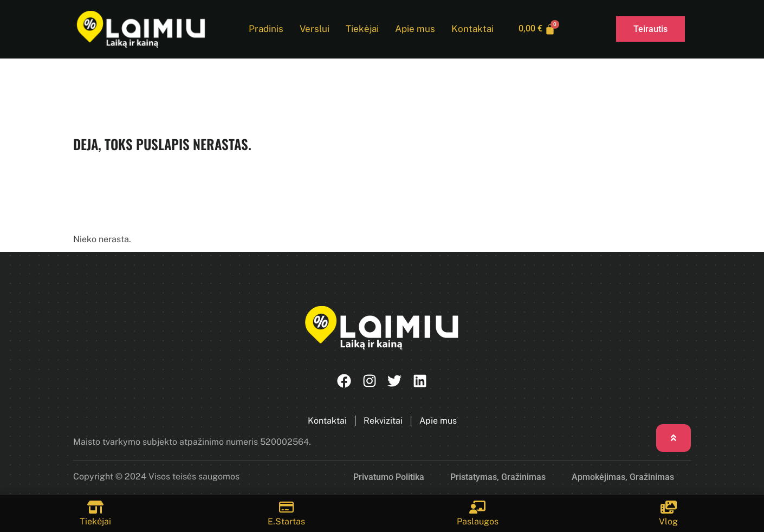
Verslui (314, 29)
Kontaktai (472, 29)
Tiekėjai (361, 29)
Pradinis (266, 29)
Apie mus (415, 29)
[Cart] (537, 29)
